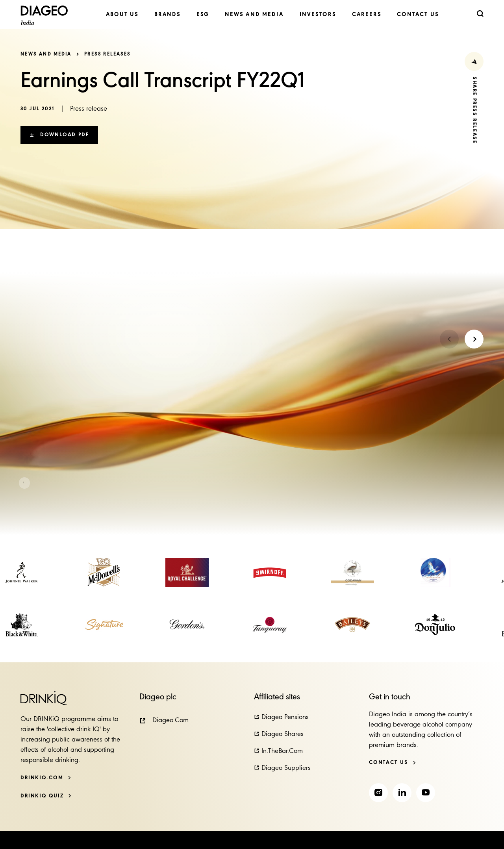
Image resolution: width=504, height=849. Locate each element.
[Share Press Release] (474, 61)
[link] (122, 15)
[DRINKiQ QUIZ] (46, 796)
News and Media (46, 54)
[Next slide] (474, 339)
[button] (59, 135)
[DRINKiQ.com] (46, 778)
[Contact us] (393, 763)
